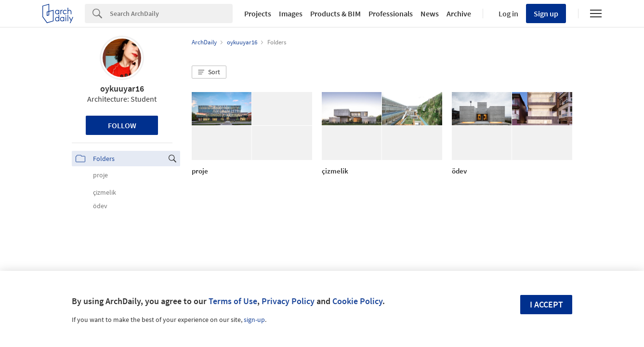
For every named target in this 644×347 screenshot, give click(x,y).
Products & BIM (335, 13)
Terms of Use (233, 301)
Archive (459, 13)
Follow (122, 125)
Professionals (391, 13)
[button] (209, 72)
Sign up (546, 13)
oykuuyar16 (122, 88)
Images (291, 13)
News (430, 13)
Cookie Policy (357, 301)
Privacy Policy (288, 301)
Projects (258, 13)
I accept (546, 304)
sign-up (254, 320)
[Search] (171, 13)
